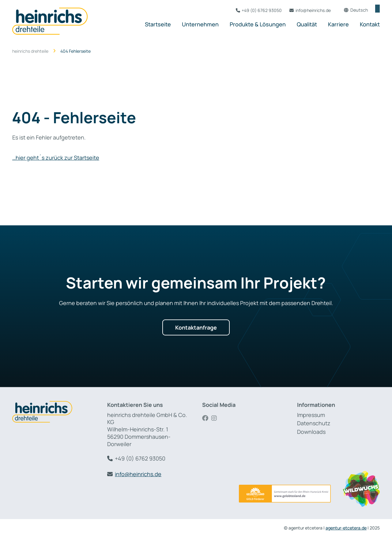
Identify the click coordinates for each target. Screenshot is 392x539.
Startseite (158, 24)
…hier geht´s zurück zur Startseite (56, 158)
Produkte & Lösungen (258, 24)
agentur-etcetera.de (346, 528)
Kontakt (370, 24)
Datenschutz (314, 423)
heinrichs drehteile (30, 51)
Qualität (307, 24)
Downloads (311, 432)
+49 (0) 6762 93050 (254, 10)
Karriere (338, 24)
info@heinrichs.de (305, 10)
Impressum (311, 415)
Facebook (207, 418)
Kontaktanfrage (196, 327)
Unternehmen (200, 24)
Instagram (216, 418)
